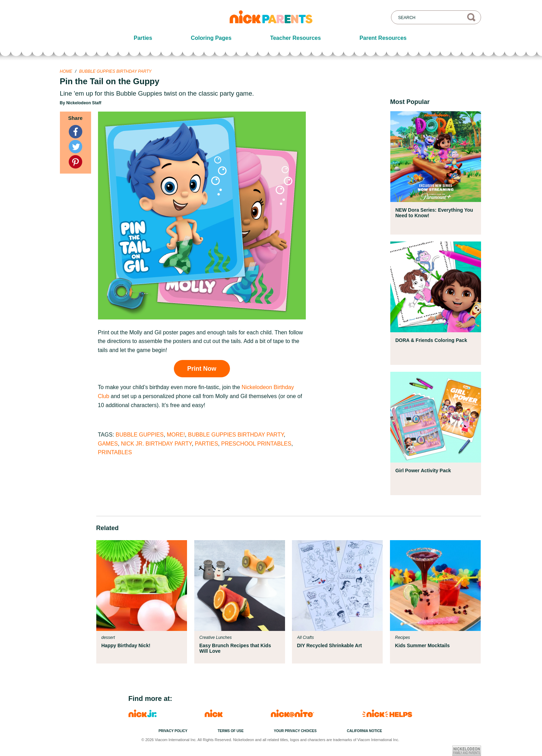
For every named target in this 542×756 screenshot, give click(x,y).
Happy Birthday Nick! (126, 645)
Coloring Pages (211, 38)
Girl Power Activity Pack (423, 471)
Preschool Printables (256, 444)
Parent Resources (383, 38)
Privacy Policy (173, 731)
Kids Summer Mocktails (423, 645)
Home (66, 71)
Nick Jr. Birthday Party (156, 444)
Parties (143, 38)
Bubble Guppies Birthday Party (115, 71)
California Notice (364, 731)
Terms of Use (230, 731)
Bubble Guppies (140, 435)
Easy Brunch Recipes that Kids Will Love (235, 648)
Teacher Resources (295, 38)
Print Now (202, 369)
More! (176, 435)
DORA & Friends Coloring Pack (431, 340)
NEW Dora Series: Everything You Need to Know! (434, 213)
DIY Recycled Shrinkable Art (330, 645)
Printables (115, 452)
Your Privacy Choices (295, 731)
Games (108, 444)
